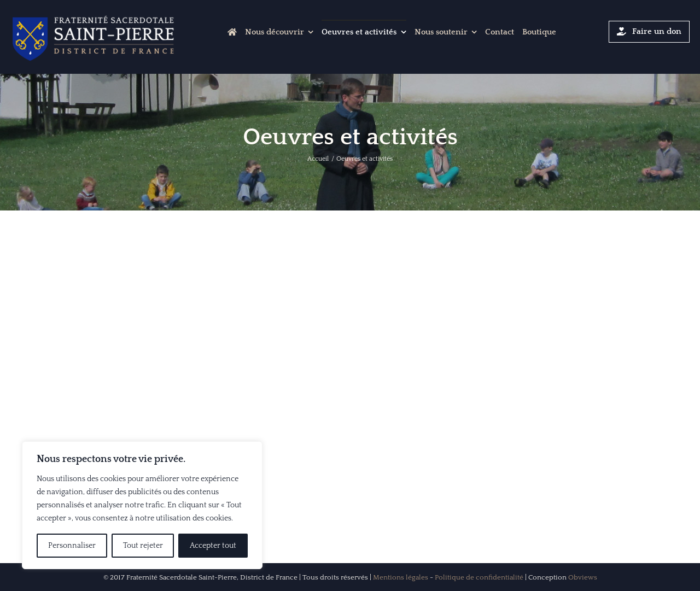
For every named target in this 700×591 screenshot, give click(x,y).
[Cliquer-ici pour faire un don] (649, 32)
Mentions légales (401, 577)
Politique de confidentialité (479, 577)
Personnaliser (72, 546)
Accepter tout (213, 546)
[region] (142, 505)
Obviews (583, 577)
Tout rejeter (143, 546)
